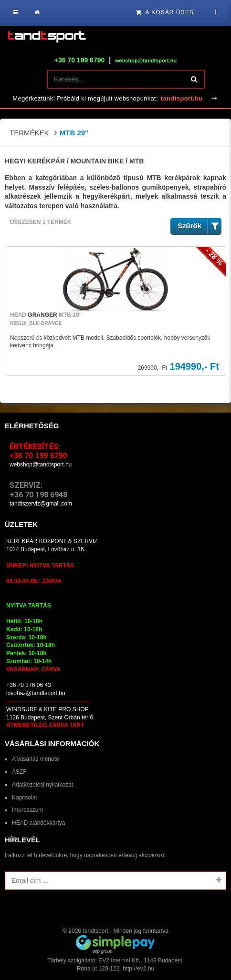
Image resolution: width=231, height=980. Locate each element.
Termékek (29, 133)
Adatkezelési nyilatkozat (42, 785)
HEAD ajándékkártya (38, 823)
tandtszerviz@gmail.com (41, 504)
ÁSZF (19, 772)
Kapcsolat (25, 798)
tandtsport (95, 931)
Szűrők (199, 226)
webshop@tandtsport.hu (41, 465)
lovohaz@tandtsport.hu (36, 693)
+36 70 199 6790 (80, 60)
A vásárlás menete (36, 759)
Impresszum (27, 810)
